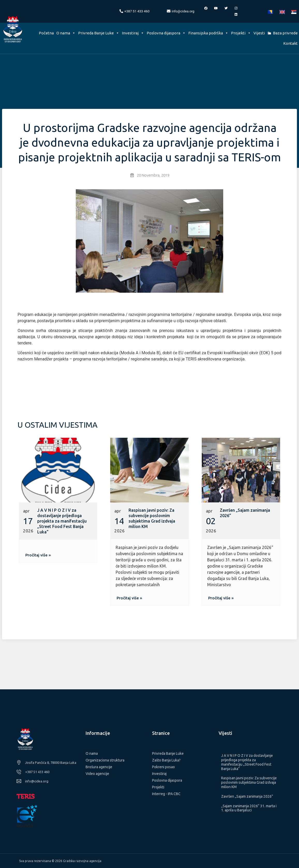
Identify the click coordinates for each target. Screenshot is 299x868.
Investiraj (133, 33)
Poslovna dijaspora (166, 33)
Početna (46, 33)
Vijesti (259, 33)
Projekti (241, 33)
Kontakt (290, 43)
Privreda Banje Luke (99, 33)
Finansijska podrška (208, 33)
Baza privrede (285, 33)
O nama (66, 33)
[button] (38, 555)
